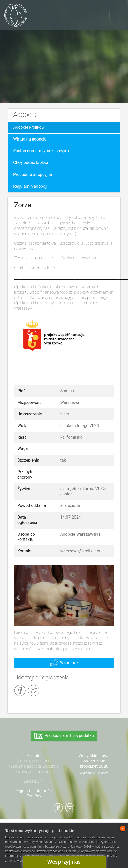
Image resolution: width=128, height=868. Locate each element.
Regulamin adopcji (30, 186)
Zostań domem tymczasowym (41, 151)
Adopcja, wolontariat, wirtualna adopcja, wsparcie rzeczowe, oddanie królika (34, 766)
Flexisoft (102, 773)
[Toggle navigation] (117, 15)
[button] (18, 598)
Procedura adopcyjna (33, 174)
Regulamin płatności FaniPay (34, 793)
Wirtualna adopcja (30, 139)
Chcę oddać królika (31, 163)
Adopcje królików (29, 127)
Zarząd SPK (34, 781)
